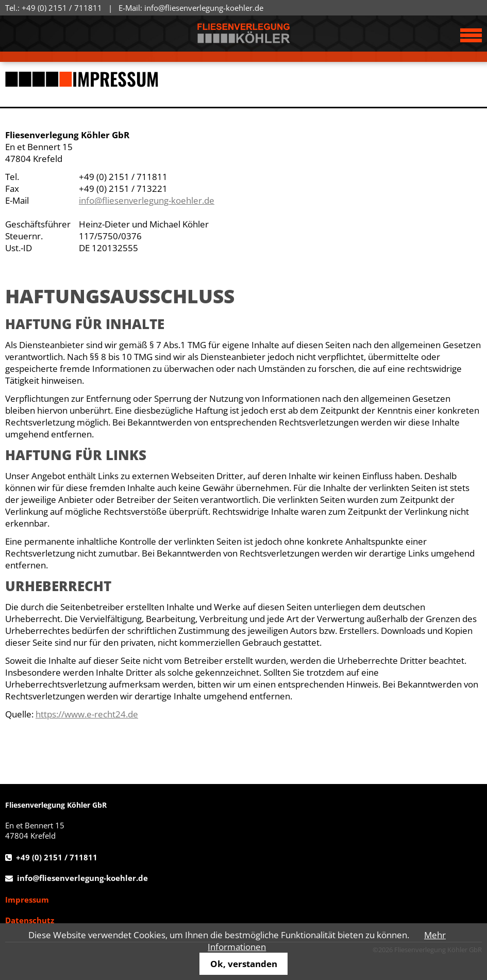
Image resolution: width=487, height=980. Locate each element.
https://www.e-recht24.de (87, 714)
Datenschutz (30, 920)
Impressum (27, 900)
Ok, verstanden (244, 964)
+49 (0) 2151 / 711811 (62, 8)
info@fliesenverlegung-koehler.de (204, 8)
